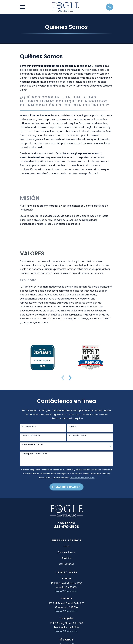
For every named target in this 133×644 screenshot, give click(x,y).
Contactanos (66, 564)
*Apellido (72, 426)
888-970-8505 (66, 527)
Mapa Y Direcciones (66, 591)
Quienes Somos (66, 552)
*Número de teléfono (31, 435)
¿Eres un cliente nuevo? (32, 444)
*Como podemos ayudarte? (34, 453)
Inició (66, 546)
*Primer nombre (28, 426)
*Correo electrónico (77, 435)
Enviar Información (66, 487)
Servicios (66, 558)
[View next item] (70, 378)
